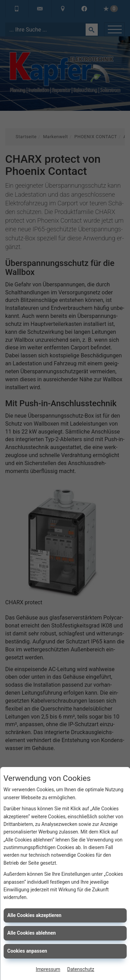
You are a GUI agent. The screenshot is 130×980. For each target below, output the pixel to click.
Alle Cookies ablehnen (32, 933)
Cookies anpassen (27, 951)
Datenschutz (81, 969)
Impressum (48, 969)
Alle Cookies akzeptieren (34, 915)
